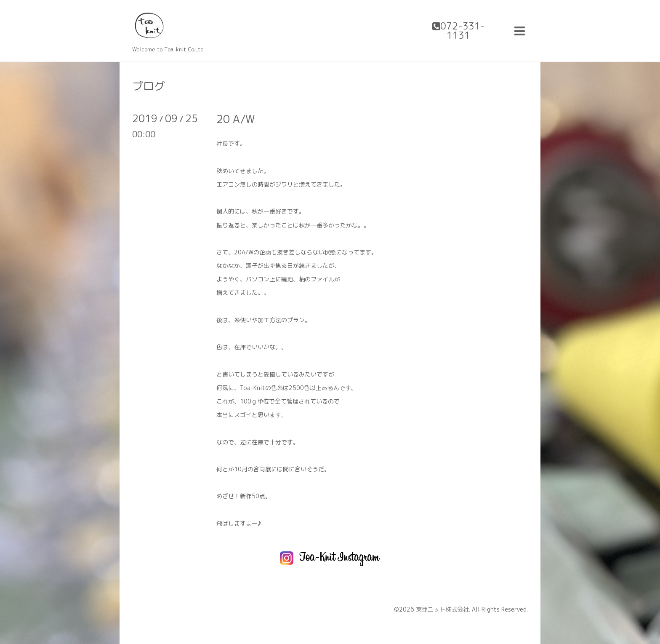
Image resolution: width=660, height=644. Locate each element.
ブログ (149, 86)
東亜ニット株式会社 (442, 609)
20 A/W (236, 119)
